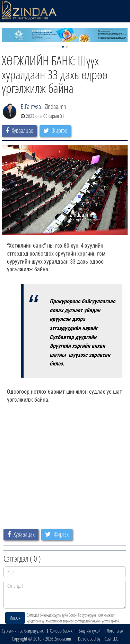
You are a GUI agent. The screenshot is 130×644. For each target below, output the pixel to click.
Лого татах (115, 631)
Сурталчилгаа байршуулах (23, 631)
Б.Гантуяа (31, 106)
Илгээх (15, 618)
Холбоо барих (61, 631)
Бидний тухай (90, 631)
